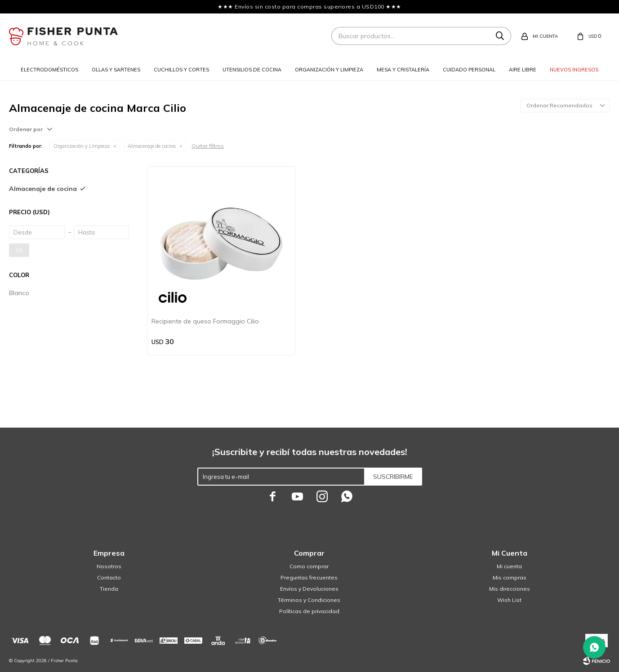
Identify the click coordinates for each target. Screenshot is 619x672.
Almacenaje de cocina (152, 146)
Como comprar (309, 566)
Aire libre (523, 70)
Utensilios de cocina (252, 70)
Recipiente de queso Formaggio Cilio (205, 321)
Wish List (509, 600)
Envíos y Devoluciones (309, 589)
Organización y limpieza (329, 70)
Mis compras (510, 577)
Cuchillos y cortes (181, 70)
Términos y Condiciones (309, 600)
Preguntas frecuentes (309, 577)
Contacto (109, 577)
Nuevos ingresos (574, 70)
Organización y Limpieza (82, 146)
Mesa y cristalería (403, 70)
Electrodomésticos (49, 70)
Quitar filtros (208, 146)
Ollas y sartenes (116, 70)
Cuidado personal (469, 70)
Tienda (109, 589)
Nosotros (109, 566)
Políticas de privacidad (309, 611)
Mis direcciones (510, 589)
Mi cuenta (509, 566)
